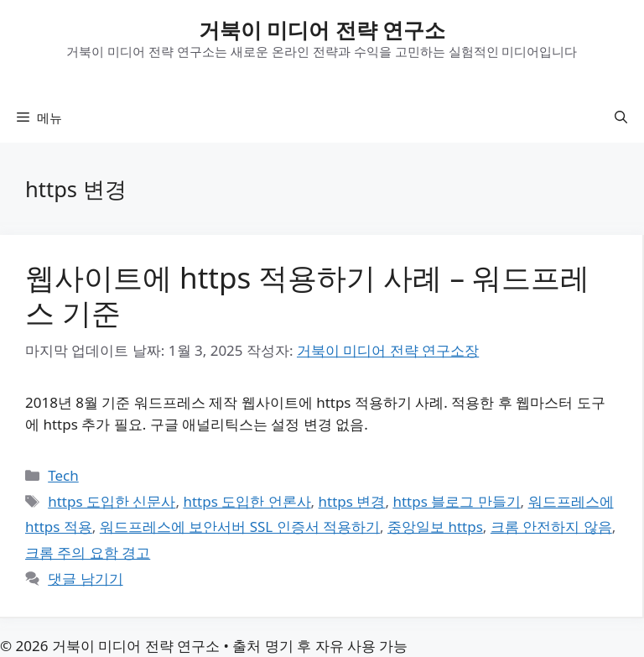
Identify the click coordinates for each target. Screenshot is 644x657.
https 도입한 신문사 (112, 501)
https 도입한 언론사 (247, 501)
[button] (621, 117)
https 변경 (352, 501)
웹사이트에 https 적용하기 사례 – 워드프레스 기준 (307, 295)
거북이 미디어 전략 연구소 (322, 29)
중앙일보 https (435, 527)
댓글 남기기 (85, 579)
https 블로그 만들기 (456, 501)
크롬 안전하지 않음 (551, 527)
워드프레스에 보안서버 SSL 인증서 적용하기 (240, 527)
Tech (63, 475)
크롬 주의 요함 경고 (88, 553)
